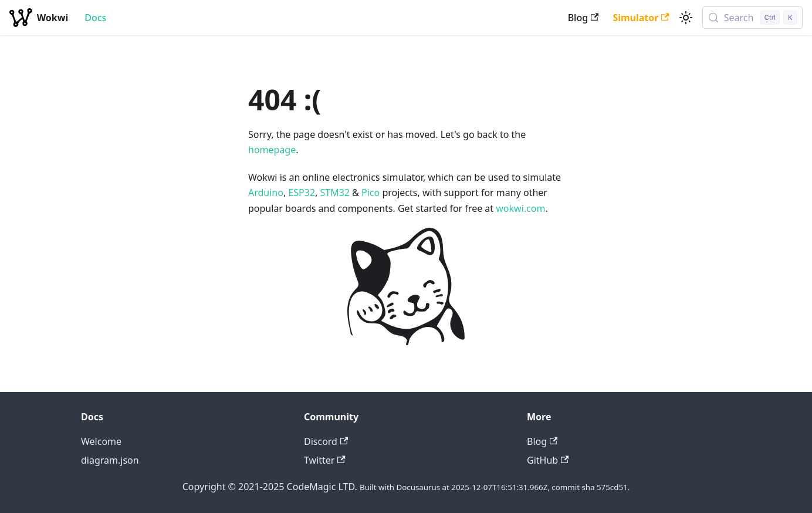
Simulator (641, 18)
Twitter (325, 460)
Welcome (101, 441)
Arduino (266, 193)
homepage (272, 150)
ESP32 (302, 193)
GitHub (548, 460)
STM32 (335, 193)
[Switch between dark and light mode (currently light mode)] (686, 18)
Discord (326, 441)
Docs (95, 18)
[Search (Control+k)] (752, 18)
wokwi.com (520, 208)
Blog (583, 18)
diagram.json (110, 460)
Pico (371, 193)
